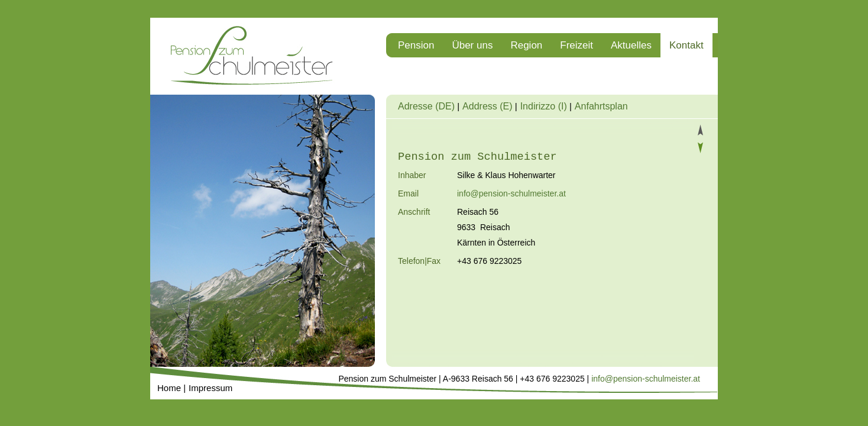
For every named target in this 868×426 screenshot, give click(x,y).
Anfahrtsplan (601, 106)
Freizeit (576, 45)
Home (169, 388)
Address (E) (487, 106)
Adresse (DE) (426, 106)
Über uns (472, 45)
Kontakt (686, 45)
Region (526, 45)
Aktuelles (631, 45)
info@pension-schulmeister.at (511, 193)
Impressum (210, 388)
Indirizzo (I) (544, 106)
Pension (416, 45)
